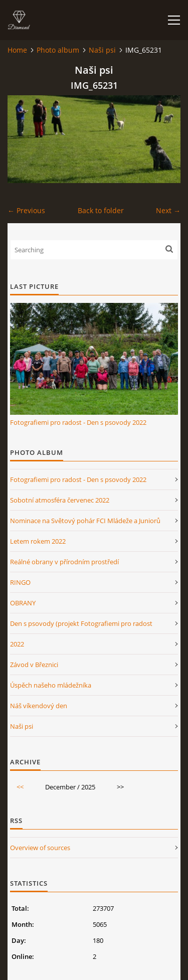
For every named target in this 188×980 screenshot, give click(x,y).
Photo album (58, 50)
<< (20, 787)
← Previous (26, 210)
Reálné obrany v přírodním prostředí (64, 562)
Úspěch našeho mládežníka (51, 685)
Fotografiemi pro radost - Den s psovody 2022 (78, 422)
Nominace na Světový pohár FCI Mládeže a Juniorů (85, 521)
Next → (168, 210)
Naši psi (102, 50)
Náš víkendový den (39, 706)
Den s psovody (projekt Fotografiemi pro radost (81, 623)
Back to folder (101, 210)
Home (17, 50)
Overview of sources (40, 848)
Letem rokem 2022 (38, 541)
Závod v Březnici (34, 665)
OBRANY (23, 603)
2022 (17, 644)
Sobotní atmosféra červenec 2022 (60, 500)
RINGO (20, 582)
